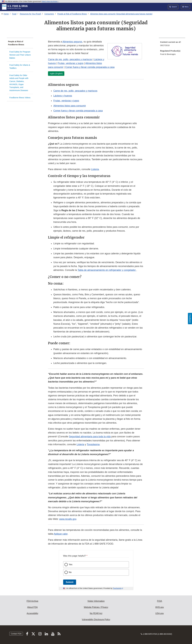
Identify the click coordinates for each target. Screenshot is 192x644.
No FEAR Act (96, 613)
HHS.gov (159, 607)
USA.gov (160, 613)
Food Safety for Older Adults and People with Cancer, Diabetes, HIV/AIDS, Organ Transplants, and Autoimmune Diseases (19, 83)
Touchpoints (117, 588)
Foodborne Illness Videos (20, 98)
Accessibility (32, 613)
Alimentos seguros (72, 42)
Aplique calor (61, 534)
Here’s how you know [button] (50, 1)
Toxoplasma (93, 444)
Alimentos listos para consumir (70, 106)
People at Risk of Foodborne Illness (72, 14)
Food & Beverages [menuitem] (168, 54)
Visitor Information (96, 601)
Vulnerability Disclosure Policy (96, 620)
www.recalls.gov (68, 519)
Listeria (95, 169)
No (70, 572)
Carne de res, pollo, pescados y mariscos (70, 59)
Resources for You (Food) (30, 14)
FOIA (160, 601)
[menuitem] (172, 45)
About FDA (32, 607)
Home (6, 14)
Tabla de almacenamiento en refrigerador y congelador (107, 270)
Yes (71, 565)
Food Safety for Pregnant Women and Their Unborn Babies (20, 55)
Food (14, 14)
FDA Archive (32, 601)
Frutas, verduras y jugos (71, 63)
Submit (70, 582)
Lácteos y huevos (63, 96)
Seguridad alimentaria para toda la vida (90, 437)
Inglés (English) (56, 74)
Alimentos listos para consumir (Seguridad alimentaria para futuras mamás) (121, 14)
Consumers (49, 14)
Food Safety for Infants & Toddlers (20, 67)
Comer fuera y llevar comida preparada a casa (90, 67)
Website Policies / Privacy (96, 607)
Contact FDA (16, 634)
